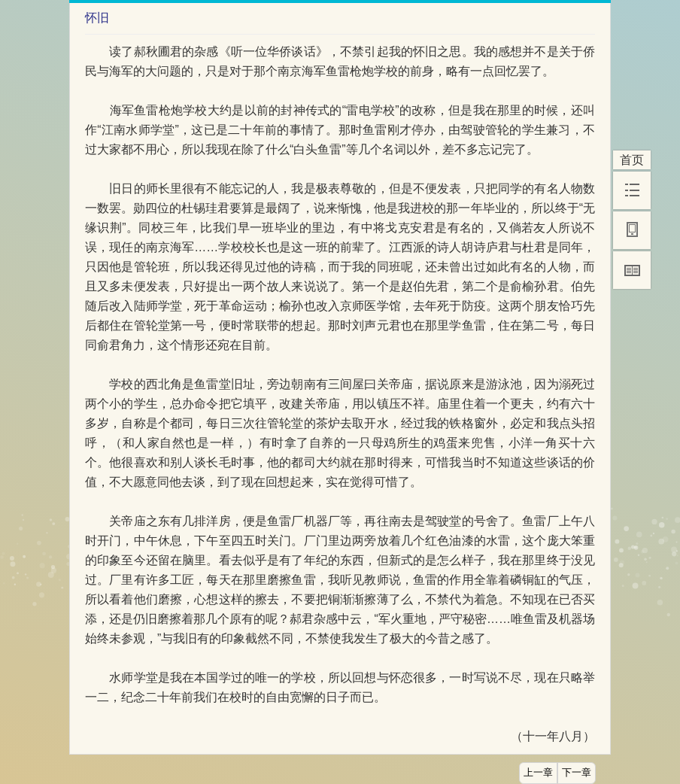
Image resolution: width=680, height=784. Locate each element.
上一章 (538, 773)
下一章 (577, 773)
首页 (632, 160)
